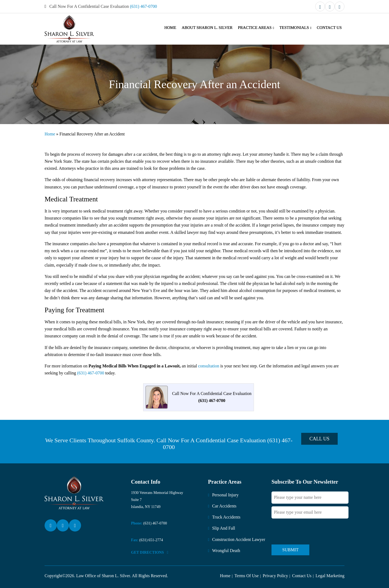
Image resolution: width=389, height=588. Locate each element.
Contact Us (329, 28)
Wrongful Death (226, 551)
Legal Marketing (330, 576)
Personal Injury (225, 495)
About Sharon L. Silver (207, 28)
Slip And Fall (224, 528)
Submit (290, 550)
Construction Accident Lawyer (239, 539)
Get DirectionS (150, 552)
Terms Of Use (247, 576)
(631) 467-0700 (143, 6)
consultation (209, 366)
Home (170, 28)
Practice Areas (255, 28)
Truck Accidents (226, 517)
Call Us (320, 439)
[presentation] (313, 531)
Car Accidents (224, 506)
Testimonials (294, 28)
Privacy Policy (276, 576)
